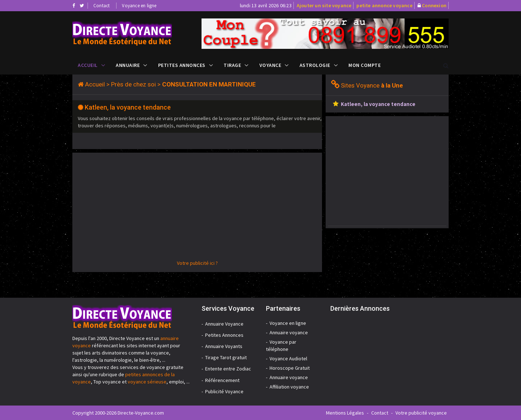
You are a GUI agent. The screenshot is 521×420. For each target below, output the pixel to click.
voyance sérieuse (147, 382)
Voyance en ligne (139, 6)
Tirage (232, 65)
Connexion (434, 5)
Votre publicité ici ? (197, 263)
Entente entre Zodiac (228, 369)
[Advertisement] (197, 209)
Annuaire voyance (289, 332)
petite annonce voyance (384, 5)
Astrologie (315, 65)
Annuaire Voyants (224, 346)
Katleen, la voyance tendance (128, 107)
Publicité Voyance (224, 391)
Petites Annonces (182, 65)
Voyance (270, 65)
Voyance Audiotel (288, 359)
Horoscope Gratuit (290, 368)
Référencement (222, 380)
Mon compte (365, 65)
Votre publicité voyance (421, 413)
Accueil (88, 65)
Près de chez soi (134, 84)
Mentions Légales (345, 413)
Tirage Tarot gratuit (226, 357)
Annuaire (128, 65)
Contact (101, 6)
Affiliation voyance (289, 387)
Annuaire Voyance (224, 324)
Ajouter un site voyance (324, 5)
